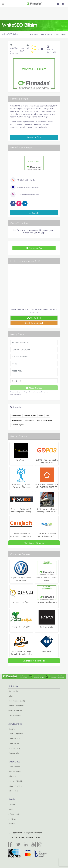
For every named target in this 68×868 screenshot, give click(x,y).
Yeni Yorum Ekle (34, 248)
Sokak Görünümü (34, 323)
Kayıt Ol (12, 804)
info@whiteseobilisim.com (28, 187)
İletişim (11, 696)
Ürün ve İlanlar (15, 771)
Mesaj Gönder (34, 388)
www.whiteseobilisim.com (28, 195)
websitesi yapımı (30, 416)
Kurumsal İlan (14, 738)
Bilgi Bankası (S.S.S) (17, 701)
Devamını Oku (34, 137)
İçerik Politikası (14, 715)
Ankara (14, 48)
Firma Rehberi (47, 34)
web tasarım (16, 416)
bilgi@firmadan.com (33, 833)
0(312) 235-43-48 (26, 180)
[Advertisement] (34, 14)
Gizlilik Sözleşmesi (16, 710)
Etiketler (12, 824)
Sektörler (12, 819)
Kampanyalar (14, 753)
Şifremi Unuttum (15, 814)
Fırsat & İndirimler (16, 734)
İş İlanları (12, 776)
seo (48, 416)
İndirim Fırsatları (15, 786)
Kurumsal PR (14, 743)
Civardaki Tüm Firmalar (34, 661)
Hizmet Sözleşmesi (16, 706)
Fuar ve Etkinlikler (16, 781)
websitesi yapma (18, 425)
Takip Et (34, 213)
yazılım (41, 416)
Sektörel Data (14, 748)
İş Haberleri (13, 791)
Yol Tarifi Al (34, 318)
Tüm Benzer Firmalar (34, 543)
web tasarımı (30, 420)
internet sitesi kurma (45, 420)
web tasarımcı (17, 420)
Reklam (11, 729)
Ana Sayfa (34, 34)
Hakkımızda (13, 691)
